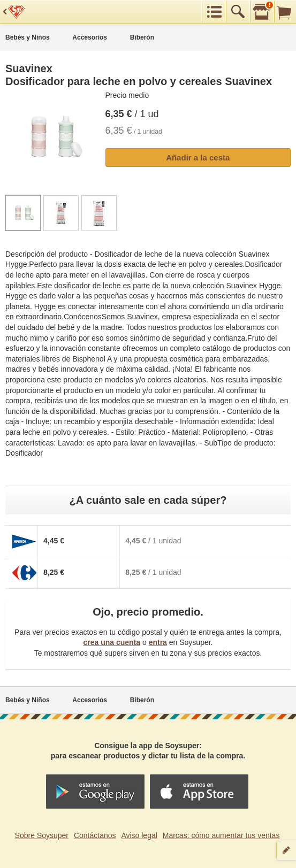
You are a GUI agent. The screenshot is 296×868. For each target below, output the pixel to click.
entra (158, 642)
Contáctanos (95, 835)
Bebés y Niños (28, 37)
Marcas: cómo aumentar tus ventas (221, 835)
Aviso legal (139, 835)
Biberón (142, 37)
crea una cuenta (112, 642)
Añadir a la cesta (198, 158)
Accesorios (90, 37)
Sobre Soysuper (42, 835)
